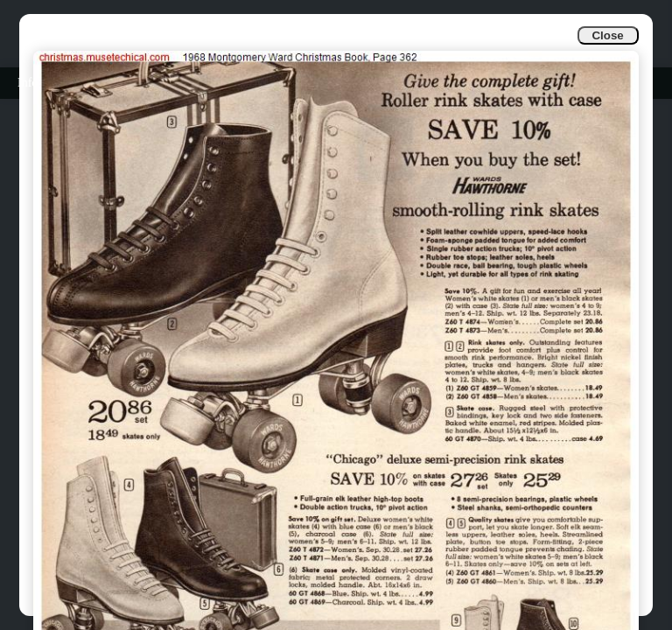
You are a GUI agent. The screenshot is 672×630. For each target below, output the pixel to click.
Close (607, 35)
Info (28, 83)
